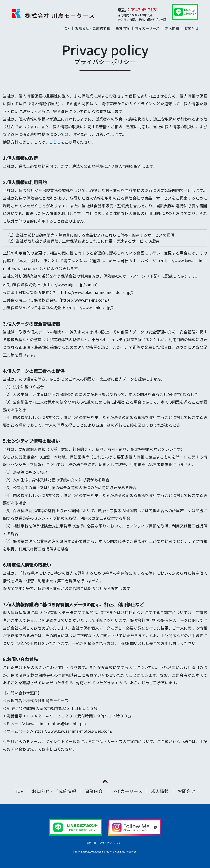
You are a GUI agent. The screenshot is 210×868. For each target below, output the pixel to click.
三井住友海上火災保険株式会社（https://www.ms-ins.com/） (57, 300)
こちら (55, 142)
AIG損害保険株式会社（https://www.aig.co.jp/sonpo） (51, 285)
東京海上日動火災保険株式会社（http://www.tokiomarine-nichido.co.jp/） (69, 292)
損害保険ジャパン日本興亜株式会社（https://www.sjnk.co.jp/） (59, 308)
